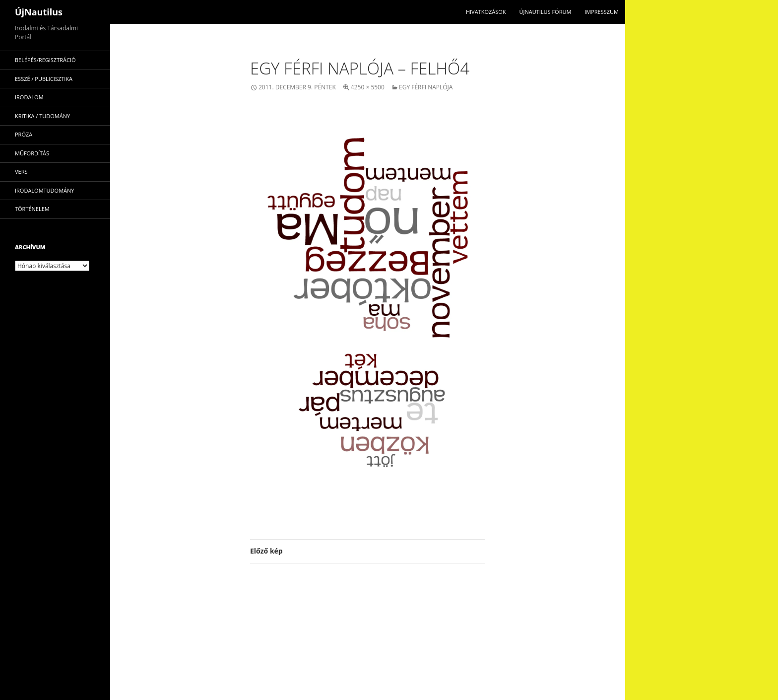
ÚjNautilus (39, 12)
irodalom (29, 97)
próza (24, 134)
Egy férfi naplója (426, 87)
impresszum (602, 12)
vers (21, 172)
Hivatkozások (486, 12)
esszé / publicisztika (44, 79)
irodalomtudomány (44, 190)
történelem (32, 209)
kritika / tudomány (42, 116)
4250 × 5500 (368, 87)
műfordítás (32, 153)
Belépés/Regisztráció (45, 60)
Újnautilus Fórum (545, 12)
